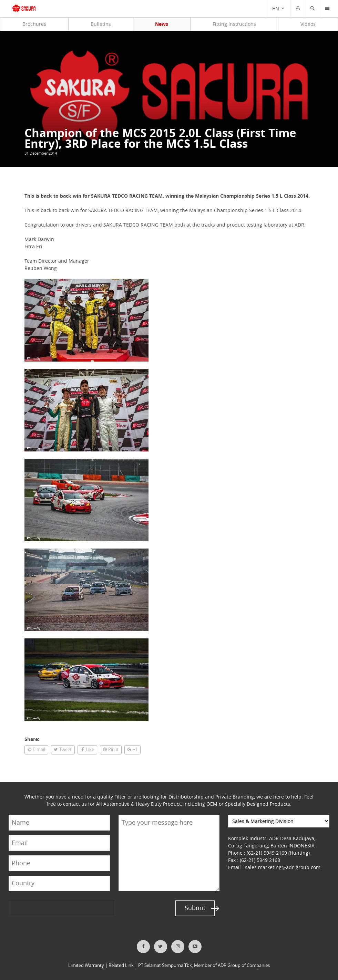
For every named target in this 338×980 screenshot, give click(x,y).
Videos (308, 24)
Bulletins (101, 24)
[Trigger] (327, 9)
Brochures (34, 24)
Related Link (121, 965)
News (162, 24)
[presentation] (35, 908)
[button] (313, 9)
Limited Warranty (86, 965)
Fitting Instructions (234, 24)
